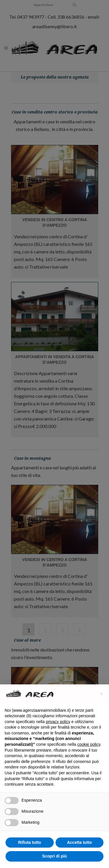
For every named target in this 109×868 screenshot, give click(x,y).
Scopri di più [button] (54, 856)
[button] (101, 694)
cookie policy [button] (89, 744)
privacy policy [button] (58, 722)
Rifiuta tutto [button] (30, 842)
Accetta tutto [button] (79, 842)
